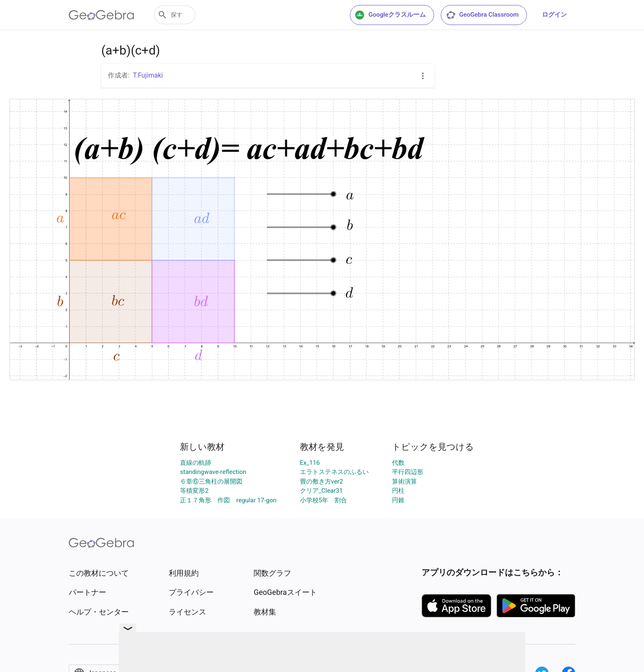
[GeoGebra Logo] (101, 15)
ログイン (554, 15)
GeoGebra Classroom (482, 15)
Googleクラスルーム (390, 15)
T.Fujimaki (148, 75)
